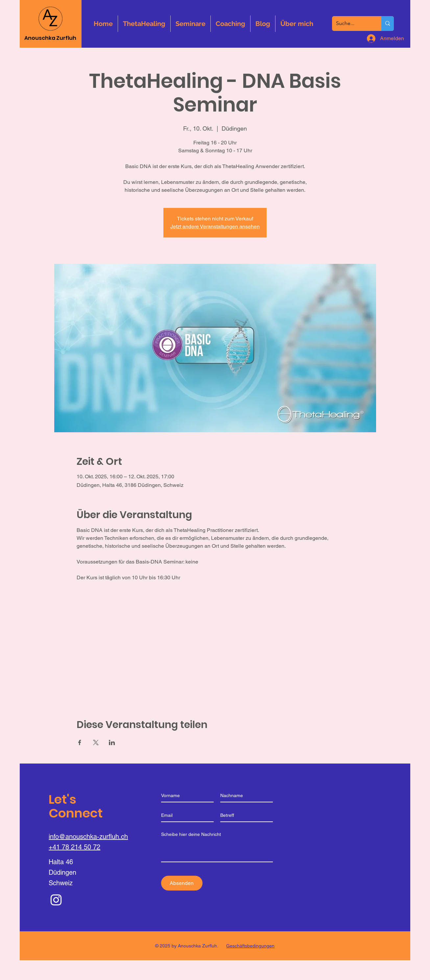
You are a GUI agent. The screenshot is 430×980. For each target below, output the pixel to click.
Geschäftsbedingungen (250, 946)
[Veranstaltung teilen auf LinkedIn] (112, 742)
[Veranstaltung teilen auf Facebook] (80, 742)
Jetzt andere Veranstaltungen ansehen (215, 226)
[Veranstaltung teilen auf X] (96, 742)
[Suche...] (352, 24)
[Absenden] (182, 883)
